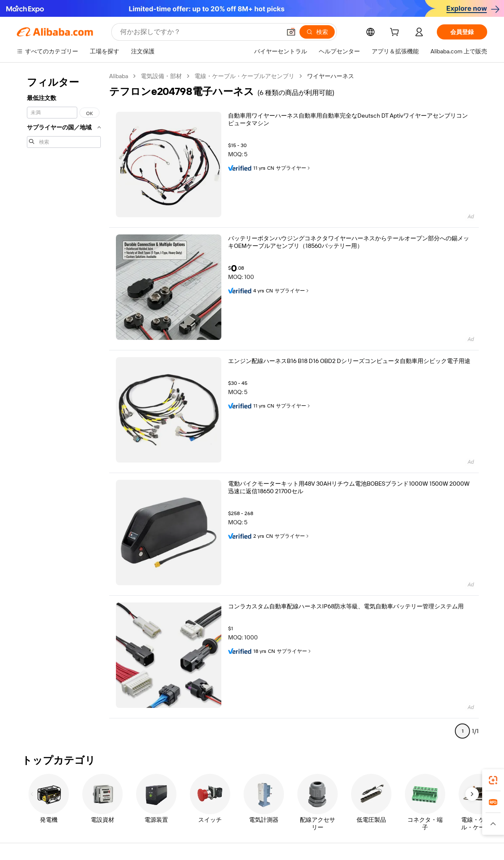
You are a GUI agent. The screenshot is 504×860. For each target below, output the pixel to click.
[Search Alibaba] (200, 32)
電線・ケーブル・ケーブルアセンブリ (244, 76)
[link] (493, 780)
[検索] (317, 32)
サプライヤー (294, 168)
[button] (291, 32)
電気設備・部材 (161, 76)
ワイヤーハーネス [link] (331, 76)
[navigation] (64, 407)
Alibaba (119, 76)
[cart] (396, 33)
